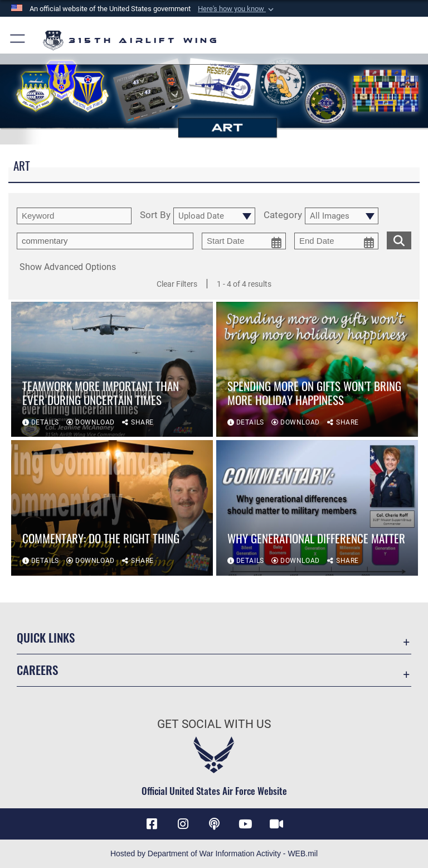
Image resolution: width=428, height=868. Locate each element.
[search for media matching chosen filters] (399, 239)
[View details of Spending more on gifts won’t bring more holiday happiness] (317, 372)
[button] (237, 9)
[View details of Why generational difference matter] (317, 511)
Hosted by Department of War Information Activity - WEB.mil (214, 853)
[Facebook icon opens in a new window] (152, 824)
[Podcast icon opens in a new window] (214, 824)
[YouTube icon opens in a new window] (245, 824)
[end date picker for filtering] (336, 241)
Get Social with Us (214, 724)
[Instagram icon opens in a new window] (183, 824)
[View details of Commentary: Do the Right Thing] (112, 511)
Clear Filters (177, 284)
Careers (37, 670)
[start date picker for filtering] (244, 241)
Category (283, 215)
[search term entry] (74, 216)
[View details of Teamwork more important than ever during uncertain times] (112, 372)
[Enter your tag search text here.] (105, 241)
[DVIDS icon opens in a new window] (276, 824)
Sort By (155, 215)
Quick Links (46, 637)
